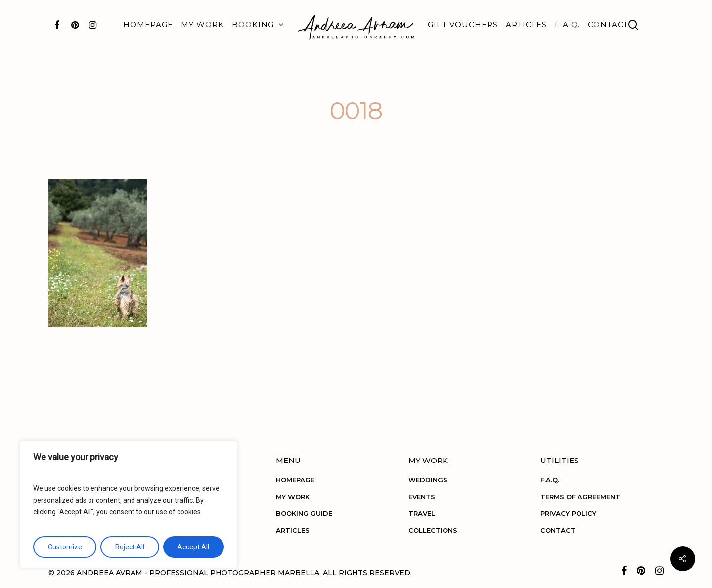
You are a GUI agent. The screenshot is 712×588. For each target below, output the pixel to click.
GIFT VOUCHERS (463, 24)
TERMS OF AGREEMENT (580, 497)
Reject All (130, 547)
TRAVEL (422, 513)
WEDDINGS (428, 480)
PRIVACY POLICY (568, 513)
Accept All (193, 547)
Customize (65, 547)
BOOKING (257, 25)
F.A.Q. (567, 24)
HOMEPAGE (148, 24)
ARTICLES (526, 24)
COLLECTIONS (433, 530)
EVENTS (422, 497)
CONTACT (608, 24)
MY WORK (202, 24)
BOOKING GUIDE (304, 513)
